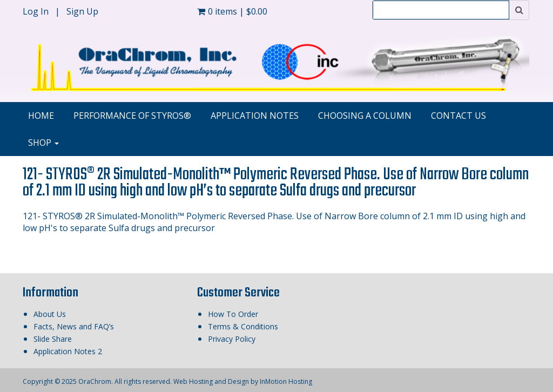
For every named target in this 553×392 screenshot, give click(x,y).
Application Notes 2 (68, 351)
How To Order (233, 314)
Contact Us (458, 116)
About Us (50, 314)
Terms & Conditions (243, 326)
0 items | (232, 11)
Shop (43, 143)
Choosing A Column (365, 116)
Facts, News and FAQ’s (74, 326)
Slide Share (53, 339)
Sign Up (82, 11)
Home (41, 116)
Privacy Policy (232, 339)
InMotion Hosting (286, 381)
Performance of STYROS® (132, 116)
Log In (37, 11)
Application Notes (255, 116)
